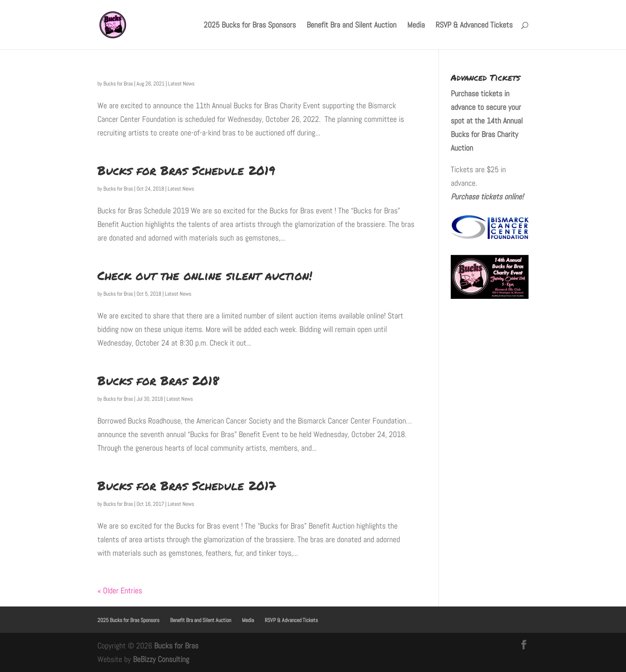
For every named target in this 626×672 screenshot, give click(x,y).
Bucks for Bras (118, 84)
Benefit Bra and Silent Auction (352, 26)
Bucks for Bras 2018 (158, 381)
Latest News (181, 84)
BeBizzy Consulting (161, 659)
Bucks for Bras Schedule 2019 (186, 170)
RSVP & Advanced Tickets (474, 26)
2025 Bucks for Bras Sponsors (250, 26)
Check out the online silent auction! (205, 275)
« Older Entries (120, 590)
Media (416, 26)
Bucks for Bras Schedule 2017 (186, 486)
